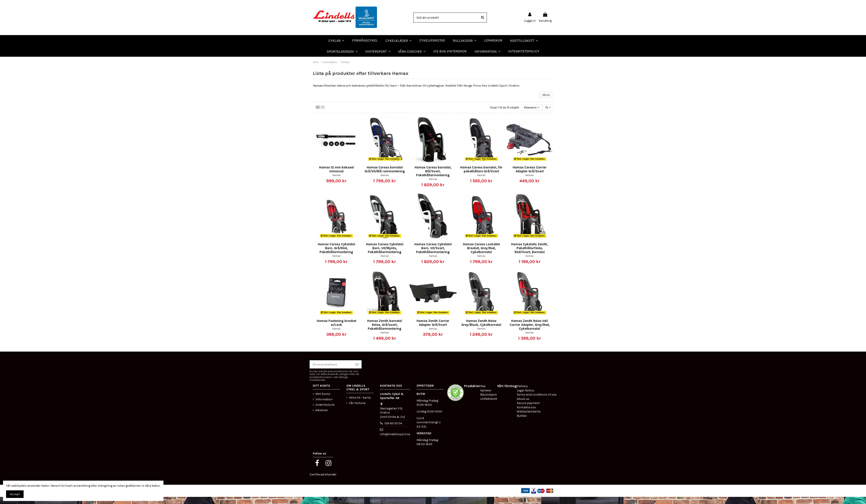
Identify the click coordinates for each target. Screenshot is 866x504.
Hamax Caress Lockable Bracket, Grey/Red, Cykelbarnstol (481, 255)
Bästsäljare (488, 402)
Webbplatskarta (529, 419)
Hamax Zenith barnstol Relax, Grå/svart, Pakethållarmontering (385, 332)
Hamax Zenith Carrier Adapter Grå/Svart (433, 330)
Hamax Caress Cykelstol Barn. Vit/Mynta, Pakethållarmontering (385, 255)
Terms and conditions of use (537, 402)
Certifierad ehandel (323, 482)
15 (548, 115)
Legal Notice (525, 398)
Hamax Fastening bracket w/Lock (336, 330)
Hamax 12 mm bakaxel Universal (336, 177)
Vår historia (357, 410)
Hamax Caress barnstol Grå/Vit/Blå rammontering (385, 177)
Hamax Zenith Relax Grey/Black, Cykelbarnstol (481, 330)
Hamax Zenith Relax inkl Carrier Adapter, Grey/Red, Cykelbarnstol (530, 332)
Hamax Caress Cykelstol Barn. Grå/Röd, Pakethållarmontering (336, 255)
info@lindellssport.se (395, 441)
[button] (412, 51)
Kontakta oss (526, 414)
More (546, 102)
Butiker (522, 423)
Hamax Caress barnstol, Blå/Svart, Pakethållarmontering (433, 179)
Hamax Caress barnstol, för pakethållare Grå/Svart (481, 177)
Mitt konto (323, 401)
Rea (483, 393)
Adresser (322, 418)
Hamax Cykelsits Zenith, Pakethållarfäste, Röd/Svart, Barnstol (530, 255)
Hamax (336, 183)
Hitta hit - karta (360, 405)
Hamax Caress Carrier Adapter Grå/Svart (530, 177)
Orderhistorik (325, 412)
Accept (15, 494)
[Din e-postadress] (331, 372)
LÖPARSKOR (11, 60)
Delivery (522, 393)
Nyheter (486, 398)
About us (523, 406)
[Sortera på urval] (532, 115)
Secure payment (528, 410)
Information (324, 407)
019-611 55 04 (393, 430)
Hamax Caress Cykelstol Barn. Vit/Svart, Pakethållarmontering (433, 255)
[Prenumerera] (357, 372)
